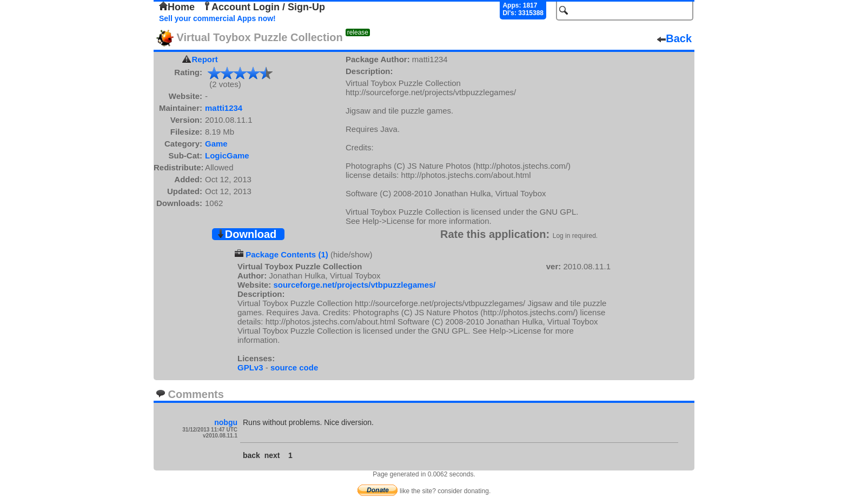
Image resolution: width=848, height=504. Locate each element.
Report (205, 59)
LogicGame (227, 155)
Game (216, 144)
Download (247, 234)
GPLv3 (250, 367)
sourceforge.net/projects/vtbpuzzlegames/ (354, 285)
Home (177, 7)
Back (674, 38)
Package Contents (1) (287, 254)
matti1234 (224, 108)
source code (294, 367)
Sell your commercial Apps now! (217, 18)
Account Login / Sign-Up (264, 7)
